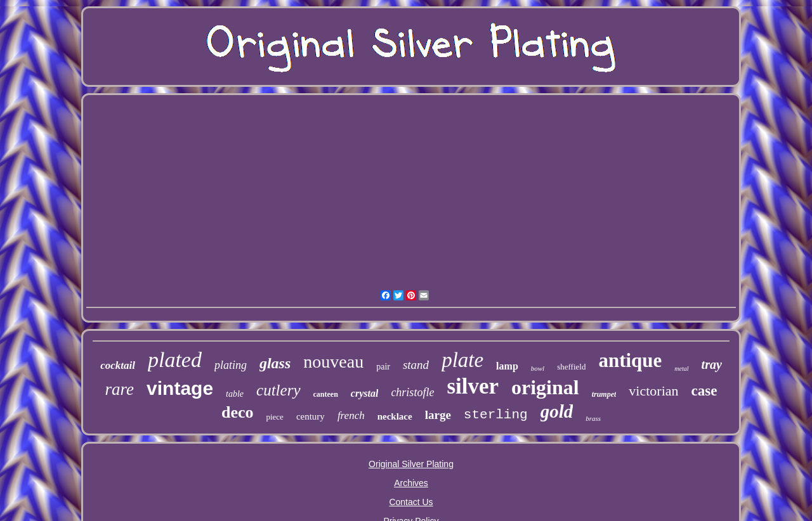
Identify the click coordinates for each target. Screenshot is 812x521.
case (704, 391)
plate (462, 360)
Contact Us (411, 502)
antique (630, 360)
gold (557, 411)
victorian (653, 391)
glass (275, 363)
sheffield (571, 367)
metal (681, 369)
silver (473, 386)
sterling (496, 415)
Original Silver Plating (411, 464)
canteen (326, 394)
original (545, 387)
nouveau (333, 362)
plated (175, 360)
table (235, 394)
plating (231, 365)
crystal (365, 393)
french (351, 415)
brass (593, 418)
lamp (507, 366)
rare (120, 389)
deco (238, 412)
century (311, 416)
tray (712, 364)
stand (416, 365)
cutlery (278, 390)
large (438, 415)
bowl (538, 368)
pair (383, 367)
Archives (411, 483)
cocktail (118, 365)
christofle (412, 392)
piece (274, 417)
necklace (395, 416)
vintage (180, 388)
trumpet (604, 394)
